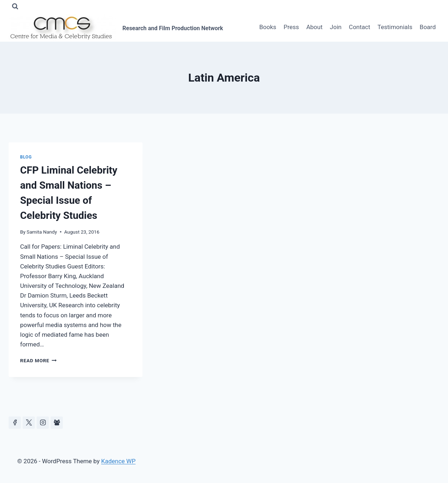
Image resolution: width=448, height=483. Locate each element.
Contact (360, 27)
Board (428, 27)
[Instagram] (43, 423)
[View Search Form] (15, 6)
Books (268, 27)
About (314, 27)
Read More (38, 360)
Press (291, 27)
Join (336, 27)
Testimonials (395, 27)
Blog (26, 157)
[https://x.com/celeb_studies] (29, 423)
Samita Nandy (42, 232)
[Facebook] (15, 423)
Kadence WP (118, 461)
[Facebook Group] (57, 423)
